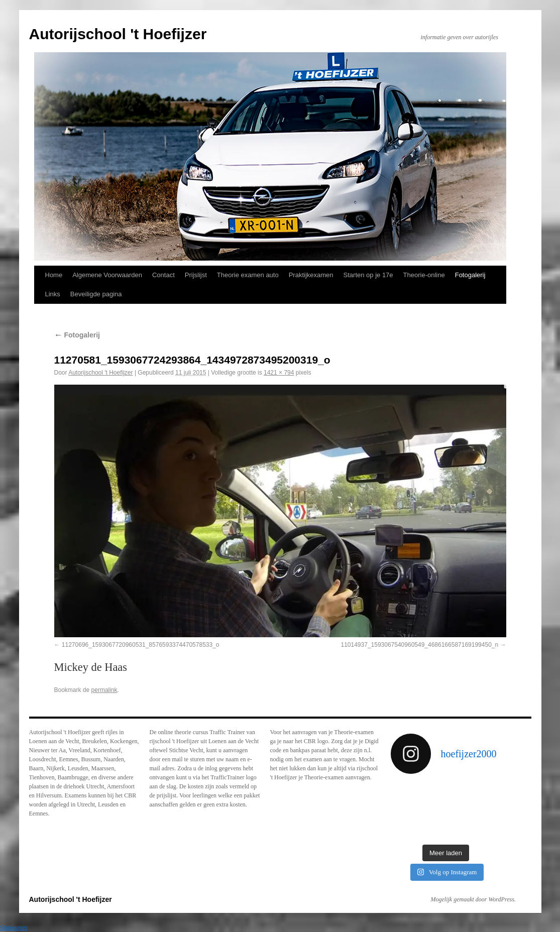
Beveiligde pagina (96, 294)
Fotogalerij (470, 275)
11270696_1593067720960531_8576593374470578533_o (141, 645)
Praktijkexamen (311, 275)
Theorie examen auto (248, 275)
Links (53, 294)
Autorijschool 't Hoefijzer (118, 34)
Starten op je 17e (368, 275)
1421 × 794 (279, 373)
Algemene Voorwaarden (107, 275)
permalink (104, 690)
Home (54, 275)
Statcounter (14, 927)
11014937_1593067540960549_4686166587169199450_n (419, 645)
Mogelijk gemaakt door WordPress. (473, 899)
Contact (163, 275)
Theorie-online (424, 275)
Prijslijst (196, 275)
